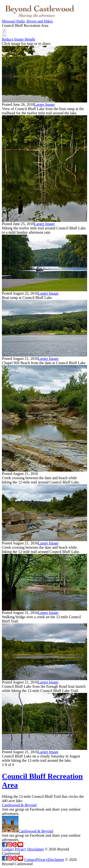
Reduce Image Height (19, 39)
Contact (8, 849)
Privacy (21, 849)
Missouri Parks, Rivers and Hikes (27, 21)
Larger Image (44, 104)
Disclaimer (36, 849)
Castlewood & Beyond (19, 805)
